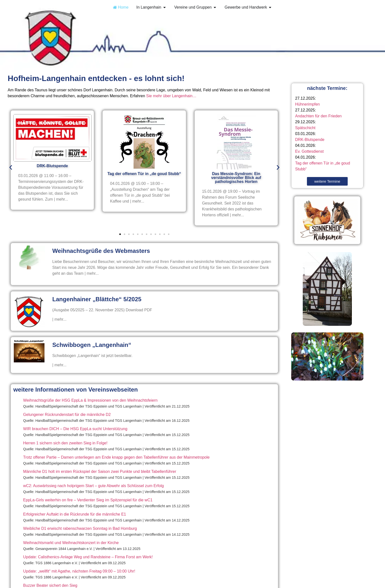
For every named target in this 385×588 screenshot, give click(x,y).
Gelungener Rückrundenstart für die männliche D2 (67, 415)
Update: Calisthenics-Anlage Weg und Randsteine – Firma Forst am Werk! (88, 557)
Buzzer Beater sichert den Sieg (50, 585)
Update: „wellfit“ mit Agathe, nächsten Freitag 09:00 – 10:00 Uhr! (79, 571)
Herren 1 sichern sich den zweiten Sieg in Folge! (65, 443)
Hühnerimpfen (308, 104)
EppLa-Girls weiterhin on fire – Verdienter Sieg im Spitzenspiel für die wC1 (88, 500)
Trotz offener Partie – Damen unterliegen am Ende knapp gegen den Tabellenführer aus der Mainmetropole (116, 457)
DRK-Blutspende (310, 140)
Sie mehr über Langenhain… (171, 96)
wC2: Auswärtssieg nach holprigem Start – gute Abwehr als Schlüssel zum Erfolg (93, 486)
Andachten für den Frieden (318, 116)
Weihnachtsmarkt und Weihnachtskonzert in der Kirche (71, 543)
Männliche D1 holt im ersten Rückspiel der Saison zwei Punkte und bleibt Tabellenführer (100, 472)
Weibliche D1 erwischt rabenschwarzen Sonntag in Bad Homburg (80, 528)
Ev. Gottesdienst (309, 151)
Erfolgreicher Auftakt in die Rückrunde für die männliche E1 (75, 514)
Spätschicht (305, 128)
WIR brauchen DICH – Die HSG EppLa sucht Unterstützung (75, 429)
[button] (11, 168)
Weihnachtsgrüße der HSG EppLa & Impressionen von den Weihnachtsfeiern (90, 400)
